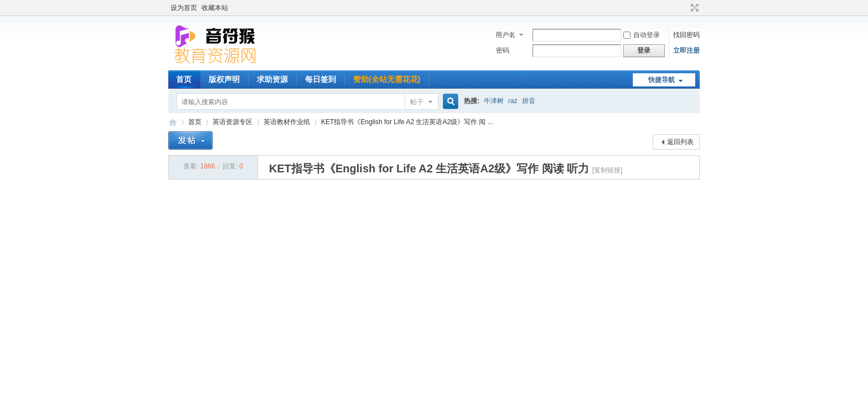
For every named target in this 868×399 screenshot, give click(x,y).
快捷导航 (662, 80)
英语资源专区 (232, 122)
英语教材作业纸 (287, 122)
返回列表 (680, 142)
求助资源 (272, 79)
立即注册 (686, 50)
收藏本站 (215, 8)
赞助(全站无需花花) (387, 79)
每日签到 (321, 79)
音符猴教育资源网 (173, 122)
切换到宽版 (693, 8)
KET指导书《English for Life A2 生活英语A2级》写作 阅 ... (407, 122)
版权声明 (224, 79)
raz (513, 101)
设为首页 (184, 8)
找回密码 (686, 35)
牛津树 (494, 101)
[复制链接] (608, 170)
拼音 (529, 101)
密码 (503, 50)
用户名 (505, 35)
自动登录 (642, 35)
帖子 (417, 102)
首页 (184, 79)
